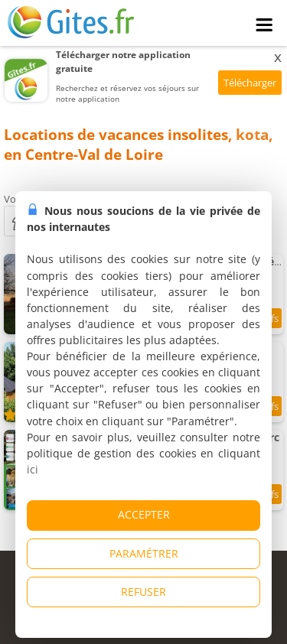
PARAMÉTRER (144, 553)
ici (33, 469)
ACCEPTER (144, 514)
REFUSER (143, 592)
